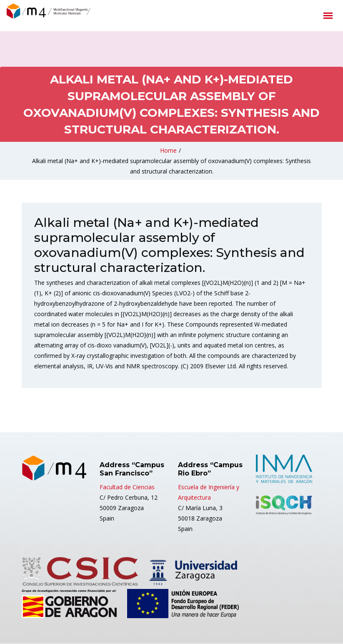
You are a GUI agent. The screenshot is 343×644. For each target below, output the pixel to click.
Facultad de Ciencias (127, 487)
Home (168, 150)
